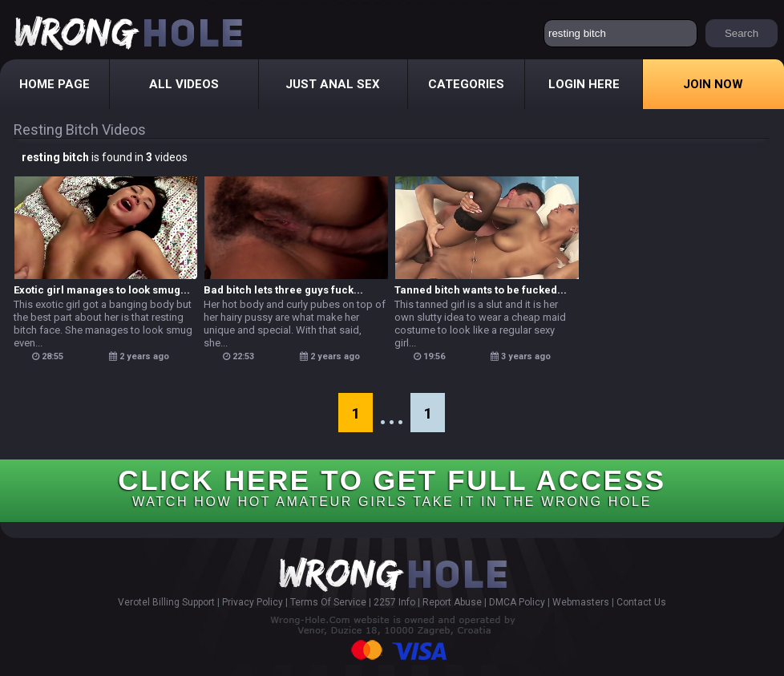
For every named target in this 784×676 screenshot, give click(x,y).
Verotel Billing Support (166, 602)
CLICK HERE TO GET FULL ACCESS (392, 486)
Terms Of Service (328, 602)
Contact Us (641, 602)
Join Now (713, 84)
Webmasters (581, 602)
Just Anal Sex (333, 84)
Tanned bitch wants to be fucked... (481, 290)
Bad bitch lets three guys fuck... (283, 290)
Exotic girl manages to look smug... (102, 290)
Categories (466, 84)
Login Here (584, 84)
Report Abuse (452, 602)
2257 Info (394, 602)
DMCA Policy (517, 602)
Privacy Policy (253, 602)
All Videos (184, 84)
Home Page (55, 84)
